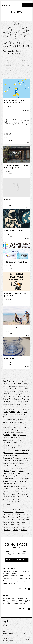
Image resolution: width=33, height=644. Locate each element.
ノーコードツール (9, 509)
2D (5, 381)
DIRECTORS (24, 65)
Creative (26, 399)
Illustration (24, 414)
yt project (7, 491)
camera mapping (15, 394)
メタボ (19, 515)
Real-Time (24, 456)
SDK (27, 461)
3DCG (15, 381)
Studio (20, 468)
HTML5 (6, 414)
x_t (24, 489)
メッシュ (26, 515)
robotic (21, 461)
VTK (19, 484)
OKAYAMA (7, 435)
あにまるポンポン (18, 491)
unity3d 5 (12, 476)
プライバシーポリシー (8, 639)
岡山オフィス (6, 631)
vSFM (13, 484)
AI (14, 384)
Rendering (7, 461)
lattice (6, 422)
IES (12, 414)
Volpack (7, 481)
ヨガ (6, 517)
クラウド (7, 497)
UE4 (6, 476)
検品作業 (12, 525)
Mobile (25, 430)
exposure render (9, 407)
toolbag (21, 471)
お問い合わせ (23, 589)
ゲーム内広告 (8, 499)
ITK (5, 420)
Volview (24, 481)
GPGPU (13, 412)
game (6, 409)
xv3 (28, 489)
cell (5, 397)
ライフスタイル (14, 517)
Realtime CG (8, 458)
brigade (21, 391)
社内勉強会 (7, 530)
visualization (25, 479)
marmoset (18, 425)
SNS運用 (7, 466)
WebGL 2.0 (8, 489)
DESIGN (12, 404)
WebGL (25, 486)
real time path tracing (11, 456)
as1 (13, 389)
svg (26, 468)
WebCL (18, 486)
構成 (18, 525)
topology (13, 474)
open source (22, 435)
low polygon (8, 425)
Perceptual (8, 448)
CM (12, 399)
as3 (17, 389)
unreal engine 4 (9, 479)
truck (20, 474)
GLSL (6, 412)
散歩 (24, 522)
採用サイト (22, 609)
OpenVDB (19, 440)
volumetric (15, 481)
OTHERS (9, 70)
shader (6, 463)
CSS (14, 402)
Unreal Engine (22, 476)
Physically (17, 448)
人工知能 (18, 520)
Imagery (7, 417)
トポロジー (17, 507)
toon (6, 474)
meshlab (7, 430)
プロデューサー (20, 512)
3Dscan (21, 381)
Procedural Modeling (22, 453)
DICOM (19, 404)
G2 (26, 407)
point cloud (8, 450)
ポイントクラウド (9, 515)
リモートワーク (9, 520)
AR (5, 386)
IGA (17, 414)
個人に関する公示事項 (8, 640)
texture (7, 471)
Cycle (26, 402)
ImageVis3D (16, 417)
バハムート (20, 509)
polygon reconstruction (21, 450)
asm (22, 389)
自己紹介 (16, 530)
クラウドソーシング (17, 497)
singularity (14, 463)
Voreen (7, 484)
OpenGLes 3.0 (9, 440)
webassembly (9, 486)
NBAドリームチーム (17, 432)
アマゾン (7, 494)
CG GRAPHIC (18, 397)
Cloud (6, 399)
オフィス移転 (23, 494)
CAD (6, 394)
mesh (24, 427)
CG (10, 397)
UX (18, 479)
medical (18, 427)
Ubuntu (26, 474)
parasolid (15, 443)
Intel (23, 417)
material (26, 425)
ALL (9, 60)
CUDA (20, 402)
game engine (25, 409)
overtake (7, 443)
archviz (7, 389)
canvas (25, 394)
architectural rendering (16, 386)
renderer (25, 458)
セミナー (19, 502)
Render (17, 458)
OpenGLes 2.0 (16, 438)
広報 (6, 522)
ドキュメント (8, 507)
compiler (18, 399)
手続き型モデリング (15, 522)
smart (22, 463)
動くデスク (26, 520)
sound (14, 466)
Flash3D (20, 407)
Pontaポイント (9, 453)
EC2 (25, 404)
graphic (25, 412)
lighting (13, 422)
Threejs (14, 471)
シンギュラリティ (9, 502)
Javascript (12, 420)
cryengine (7, 402)
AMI (26, 384)
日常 (6, 525)
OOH (14, 435)
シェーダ (17, 499)
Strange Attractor (10, 468)
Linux (20, 422)
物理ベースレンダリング (22, 527)
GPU (19, 412)
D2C (6, 404)
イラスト (14, 494)
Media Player (8, 427)
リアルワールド (25, 517)
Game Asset (14, 409)
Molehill (7, 432)
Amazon (20, 384)
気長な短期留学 (9, 527)
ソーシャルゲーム (9, 504)
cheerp (27, 397)
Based (6, 391)
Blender (13, 391)
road (15, 461)
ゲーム (27, 497)
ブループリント (9, 512)
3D (9, 381)
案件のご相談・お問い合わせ (15, 560)
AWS (28, 389)
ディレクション (21, 504)
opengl (6, 438)
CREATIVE (9, 65)
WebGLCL (17, 489)
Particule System (10, 445)
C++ (27, 391)
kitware (20, 420)
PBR (19, 445)
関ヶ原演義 (24, 530)
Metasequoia (16, 430)
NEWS (24, 60)
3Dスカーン (8, 384)
